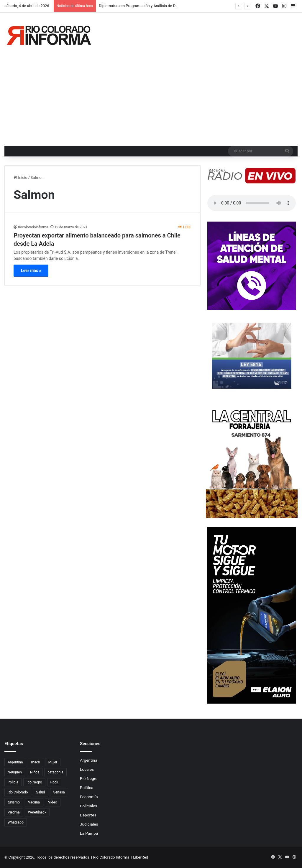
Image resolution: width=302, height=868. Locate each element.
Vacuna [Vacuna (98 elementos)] (34, 802)
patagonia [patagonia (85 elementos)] (55, 772)
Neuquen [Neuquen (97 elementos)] (15, 772)
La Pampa (89, 833)
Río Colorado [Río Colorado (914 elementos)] (18, 792)
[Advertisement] (151, 102)
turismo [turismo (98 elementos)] (14, 802)
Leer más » (31, 270)
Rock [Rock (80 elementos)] (54, 782)
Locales (87, 769)
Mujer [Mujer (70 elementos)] (53, 762)
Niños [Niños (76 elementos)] (35, 772)
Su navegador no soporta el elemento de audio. (252, 203)
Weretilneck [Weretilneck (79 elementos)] (37, 812)
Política (87, 788)
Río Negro (89, 778)
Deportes (88, 815)
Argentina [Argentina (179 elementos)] (15, 762)
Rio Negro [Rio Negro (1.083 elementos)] (34, 782)
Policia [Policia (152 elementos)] (13, 782)
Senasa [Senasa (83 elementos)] (59, 792)
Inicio (20, 178)
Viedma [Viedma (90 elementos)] (14, 812)
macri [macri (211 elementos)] (36, 762)
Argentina (89, 760)
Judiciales (89, 824)
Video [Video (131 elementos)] (53, 802)
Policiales (88, 806)
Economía (89, 797)
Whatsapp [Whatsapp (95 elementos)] (16, 822)
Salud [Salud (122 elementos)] (41, 792)
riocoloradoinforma (33, 227)
